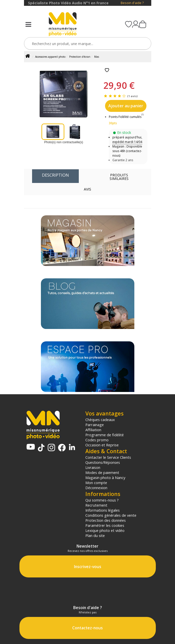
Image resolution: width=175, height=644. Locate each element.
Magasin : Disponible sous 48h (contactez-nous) (127, 151)
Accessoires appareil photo (50, 57)
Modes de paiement (102, 472)
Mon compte (96, 483)
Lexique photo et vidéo (105, 530)
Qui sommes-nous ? (102, 500)
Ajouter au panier (126, 106)
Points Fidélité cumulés (125, 117)
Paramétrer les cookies (105, 525)
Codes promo (97, 440)
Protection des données (106, 520)
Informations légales (103, 510)
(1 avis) (132, 96)
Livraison (93, 467)
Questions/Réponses (103, 462)
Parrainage (95, 425)
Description (55, 175)
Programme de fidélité (105, 435)
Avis (87, 189)
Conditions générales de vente (111, 515)
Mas (97, 57)
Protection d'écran (80, 57)
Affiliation (93, 430)
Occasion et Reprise (102, 445)
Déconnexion (96, 488)
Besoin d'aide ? (132, 3)
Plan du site (95, 535)
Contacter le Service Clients (108, 457)
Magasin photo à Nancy (105, 477)
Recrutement (96, 505)
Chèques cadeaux (100, 420)
